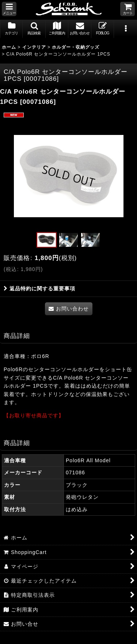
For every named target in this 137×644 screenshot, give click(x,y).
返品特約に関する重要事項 (39, 289)
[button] (9, 9)
